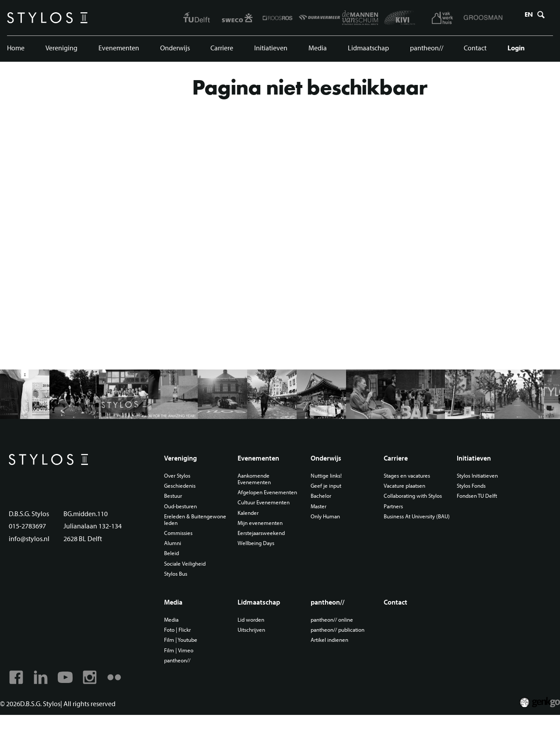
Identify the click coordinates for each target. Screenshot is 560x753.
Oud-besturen (190, 533)
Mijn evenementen (268, 558)
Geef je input (331, 512)
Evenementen (119, 51)
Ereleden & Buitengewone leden (199, 547)
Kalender (255, 547)
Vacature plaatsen (409, 512)
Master (324, 533)
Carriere (222, 51)
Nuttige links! (332, 501)
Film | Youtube (190, 674)
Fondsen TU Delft (479, 522)
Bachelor (326, 522)
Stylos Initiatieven (480, 501)
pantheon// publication (345, 663)
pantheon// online (338, 653)
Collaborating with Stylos (410, 526)
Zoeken (539, 19)
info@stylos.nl (31, 579)
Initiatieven (271, 51)
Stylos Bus (185, 604)
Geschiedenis (189, 512)
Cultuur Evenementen (272, 536)
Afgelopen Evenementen (261, 522)
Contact (473, 51)
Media (317, 51)
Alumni (181, 572)
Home (17, 51)
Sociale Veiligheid (194, 594)
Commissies (187, 561)
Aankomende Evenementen (261, 504)
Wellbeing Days (263, 579)
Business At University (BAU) (415, 554)
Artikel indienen (335, 674)
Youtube (68, 714)
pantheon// (425, 51)
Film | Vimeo (188, 685)
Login (513, 51)
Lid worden (258, 653)
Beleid (180, 583)
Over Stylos (187, 501)
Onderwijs (175, 51)
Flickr (120, 714)
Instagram (94, 714)
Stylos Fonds (474, 512)
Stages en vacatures (412, 501)
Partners (397, 540)
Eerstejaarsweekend (269, 568)
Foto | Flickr (187, 663)
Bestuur (182, 522)
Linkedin (42, 714)
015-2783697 (30, 567)
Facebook (17, 714)
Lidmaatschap (367, 51)
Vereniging (62, 51)
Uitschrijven (259, 663)
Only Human (331, 544)
